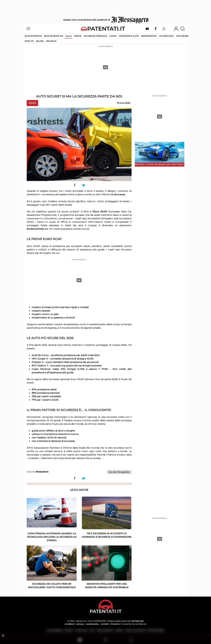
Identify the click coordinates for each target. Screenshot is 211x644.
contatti (105, 624)
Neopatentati (149, 36)
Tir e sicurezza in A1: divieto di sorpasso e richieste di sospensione (107, 535)
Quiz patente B (33, 36)
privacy (80, 624)
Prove (78, 36)
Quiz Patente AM (53, 36)
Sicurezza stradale (95, 36)
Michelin (51, 41)
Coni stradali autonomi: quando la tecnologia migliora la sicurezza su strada (52, 537)
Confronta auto (129, 36)
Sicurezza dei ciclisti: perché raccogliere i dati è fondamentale (52, 586)
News (69, 36)
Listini (113, 36)
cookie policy (92, 624)
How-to (29, 41)
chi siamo (115, 624)
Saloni (40, 41)
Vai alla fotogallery (119, 472)
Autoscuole (166, 36)
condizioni (70, 624)
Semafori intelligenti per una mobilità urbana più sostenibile (107, 586)
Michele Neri (138, 621)
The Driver (182, 36)
